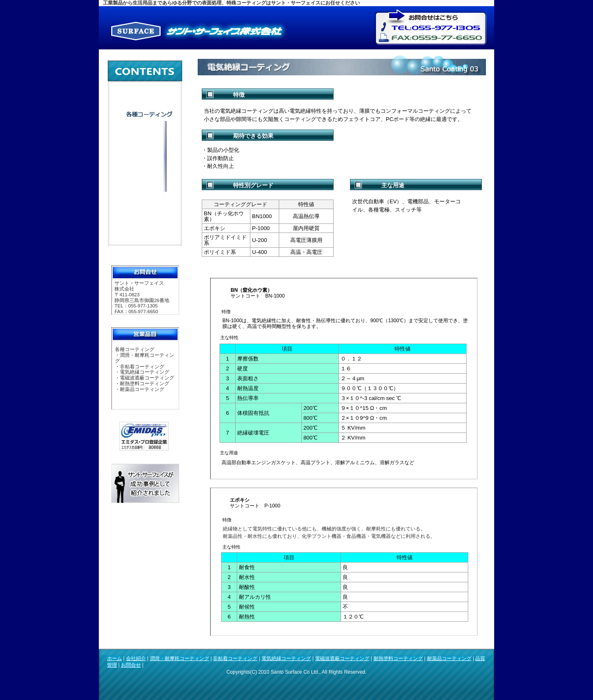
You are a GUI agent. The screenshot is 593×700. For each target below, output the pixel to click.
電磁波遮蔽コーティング (342, 658)
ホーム (114, 658)
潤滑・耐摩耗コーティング (180, 658)
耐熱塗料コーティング (398, 658)
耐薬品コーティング (449, 658)
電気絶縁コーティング (286, 658)
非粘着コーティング (235, 658)
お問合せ (131, 665)
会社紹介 (136, 658)
